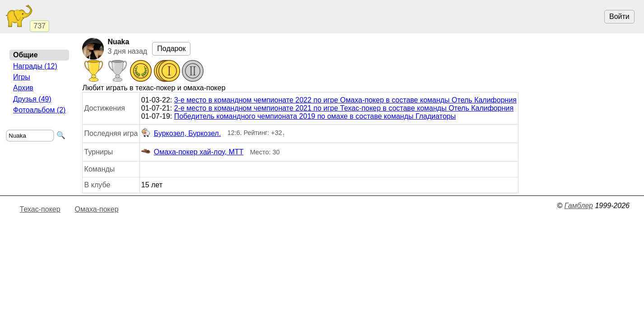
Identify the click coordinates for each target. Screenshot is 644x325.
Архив (23, 88)
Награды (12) (35, 66)
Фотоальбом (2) (39, 110)
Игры (22, 77)
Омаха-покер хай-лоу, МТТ (192, 152)
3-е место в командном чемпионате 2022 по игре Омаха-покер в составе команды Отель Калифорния (345, 100)
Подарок (171, 49)
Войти (619, 16)
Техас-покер (40, 209)
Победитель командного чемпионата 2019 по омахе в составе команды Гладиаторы (315, 116)
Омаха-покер (97, 209)
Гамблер (579, 206)
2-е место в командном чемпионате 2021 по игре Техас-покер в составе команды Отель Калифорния (344, 108)
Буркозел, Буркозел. (181, 134)
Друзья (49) (32, 99)
